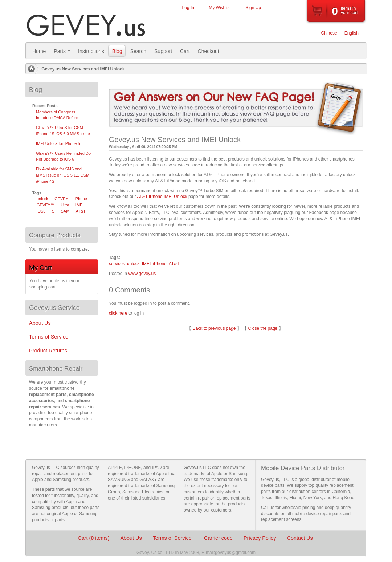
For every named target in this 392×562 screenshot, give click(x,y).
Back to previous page (214, 328)
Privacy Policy (260, 538)
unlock (133, 264)
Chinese (329, 33)
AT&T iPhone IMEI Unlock (162, 197)
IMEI (146, 264)
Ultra (65, 205)
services (117, 264)
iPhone (160, 264)
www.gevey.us (142, 274)
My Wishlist (220, 8)
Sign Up (253, 8)
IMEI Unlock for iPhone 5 (58, 143)
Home (31, 69)
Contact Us (300, 538)
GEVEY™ (46, 205)
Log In (188, 8)
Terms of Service (173, 538)
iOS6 (41, 211)
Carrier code (218, 538)
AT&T (174, 264)
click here (118, 313)
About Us (131, 538)
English (352, 33)
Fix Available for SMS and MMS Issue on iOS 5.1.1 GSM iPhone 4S (63, 175)
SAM (65, 211)
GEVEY (61, 199)
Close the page (263, 328)
